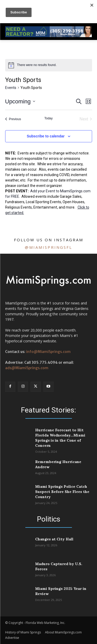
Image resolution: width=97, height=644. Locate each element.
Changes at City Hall (54, 539)
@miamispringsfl (48, 247)
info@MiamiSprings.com (48, 352)
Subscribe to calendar (46, 136)
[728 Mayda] (48, 36)
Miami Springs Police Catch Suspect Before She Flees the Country (62, 492)
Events (11, 88)
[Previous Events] (13, 119)
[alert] (49, 65)
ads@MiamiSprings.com (27, 368)
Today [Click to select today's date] (48, 118)
